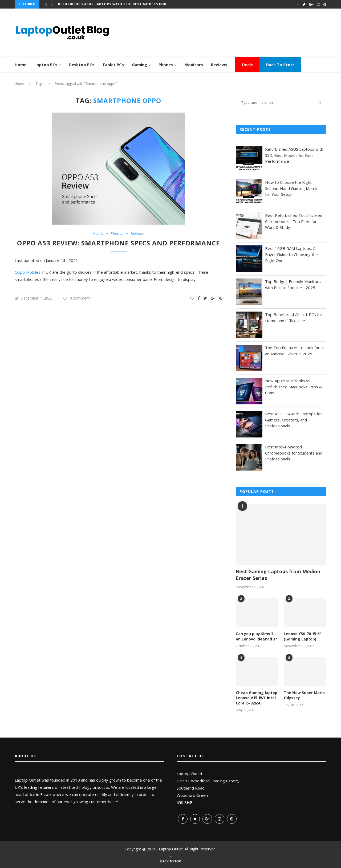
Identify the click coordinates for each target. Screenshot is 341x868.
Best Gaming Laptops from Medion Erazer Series (278, 575)
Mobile (98, 234)
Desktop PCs (82, 65)
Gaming (139, 65)
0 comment (77, 298)
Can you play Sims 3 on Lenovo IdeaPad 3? (256, 636)
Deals (247, 65)
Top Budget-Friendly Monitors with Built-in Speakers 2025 (293, 284)
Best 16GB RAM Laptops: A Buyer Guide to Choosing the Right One (291, 254)
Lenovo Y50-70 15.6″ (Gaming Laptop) (303, 636)
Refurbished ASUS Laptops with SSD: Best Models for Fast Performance (294, 155)
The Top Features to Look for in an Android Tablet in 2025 (294, 351)
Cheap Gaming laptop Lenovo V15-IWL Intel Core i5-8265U (257, 698)
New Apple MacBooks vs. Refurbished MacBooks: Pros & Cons (294, 387)
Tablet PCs (113, 65)
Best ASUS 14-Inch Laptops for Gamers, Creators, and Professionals (294, 420)
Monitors (194, 65)
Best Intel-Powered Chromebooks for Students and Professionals (294, 453)
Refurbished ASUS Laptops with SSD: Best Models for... (114, 4)
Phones (166, 65)
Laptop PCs (46, 65)
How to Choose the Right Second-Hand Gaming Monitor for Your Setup (293, 188)
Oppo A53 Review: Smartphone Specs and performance (118, 243)
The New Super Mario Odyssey (304, 695)
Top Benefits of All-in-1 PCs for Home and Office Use (294, 318)
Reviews (219, 65)
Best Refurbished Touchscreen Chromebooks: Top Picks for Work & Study (294, 221)
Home (21, 65)
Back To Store (280, 65)
